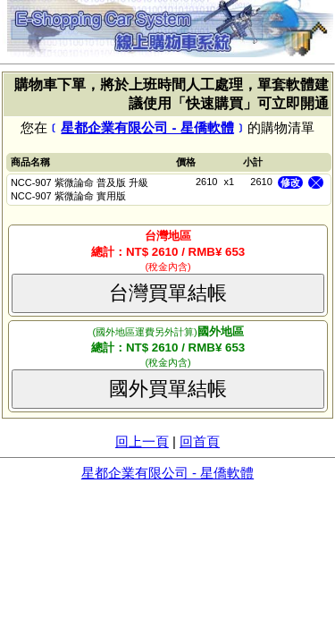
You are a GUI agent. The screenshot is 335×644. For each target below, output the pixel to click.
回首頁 (200, 441)
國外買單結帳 (168, 389)
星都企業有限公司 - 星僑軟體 (147, 127)
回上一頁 (142, 441)
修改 (290, 182)
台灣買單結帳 (168, 293)
